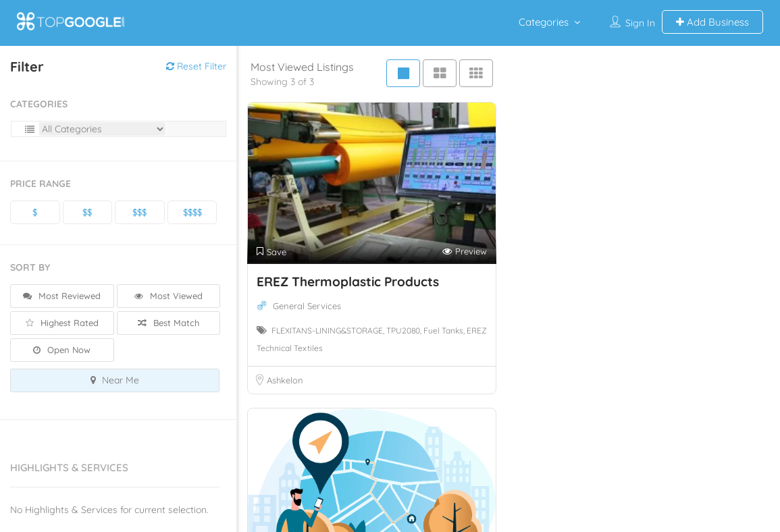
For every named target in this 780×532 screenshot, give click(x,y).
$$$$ (192, 212)
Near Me (115, 380)
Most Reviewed (62, 296)
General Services (307, 306)
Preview (465, 251)
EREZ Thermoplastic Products (348, 282)
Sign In (640, 23)
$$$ (139, 212)
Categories (544, 22)
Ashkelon (285, 380)
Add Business (712, 22)
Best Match (168, 323)
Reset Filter (196, 66)
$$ (87, 212)
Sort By (30, 267)
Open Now (62, 350)
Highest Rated (62, 323)
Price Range (41, 184)
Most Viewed (168, 296)
